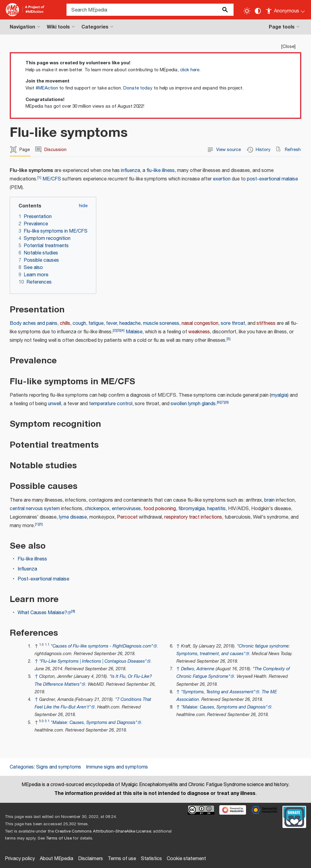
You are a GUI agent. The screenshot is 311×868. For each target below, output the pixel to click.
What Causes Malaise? (42, 613)
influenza (130, 171)
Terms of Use (59, 838)
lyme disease (73, 517)
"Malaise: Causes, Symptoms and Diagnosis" (94, 723)
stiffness (266, 323)
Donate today (138, 88)
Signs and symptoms (59, 767)
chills (65, 323)
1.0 (41, 645)
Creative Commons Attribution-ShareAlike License (103, 831)
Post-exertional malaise (43, 579)
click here (190, 70)
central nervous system (35, 509)
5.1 (47, 721)
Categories (22, 767)
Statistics (151, 859)
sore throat (233, 323)
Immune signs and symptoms (117, 767)
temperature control (111, 404)
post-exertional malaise (272, 179)
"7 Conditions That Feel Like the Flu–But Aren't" (93, 703)
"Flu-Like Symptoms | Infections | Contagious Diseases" (93, 661)
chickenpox (97, 509)
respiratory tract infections (193, 517)
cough (79, 323)
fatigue (96, 323)
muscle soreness (161, 323)
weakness (199, 332)
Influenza (27, 569)
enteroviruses (126, 509)
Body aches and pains (34, 323)
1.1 (47, 645)
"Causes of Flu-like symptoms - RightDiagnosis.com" (102, 646)
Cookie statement (186, 859)
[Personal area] (286, 10)
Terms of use (122, 859)
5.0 (41, 721)
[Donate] (294, 816)
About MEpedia (56, 859)
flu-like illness (161, 171)
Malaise (134, 332)
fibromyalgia (191, 509)
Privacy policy (20, 859)
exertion (222, 179)
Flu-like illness (32, 559)
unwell (55, 404)
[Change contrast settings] (258, 11)
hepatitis (216, 509)
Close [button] (288, 47)
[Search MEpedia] (150, 10)
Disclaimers (91, 859)
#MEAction (47, 88)
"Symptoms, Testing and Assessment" (218, 692)
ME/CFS (52, 179)
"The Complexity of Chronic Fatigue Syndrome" (233, 673)
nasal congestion (200, 323)
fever (111, 323)
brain (269, 500)
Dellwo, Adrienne (198, 669)
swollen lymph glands (193, 404)
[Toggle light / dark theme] (247, 11)
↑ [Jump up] (36, 661)
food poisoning (160, 509)
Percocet (127, 517)
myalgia (279, 395)
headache (130, 323)
